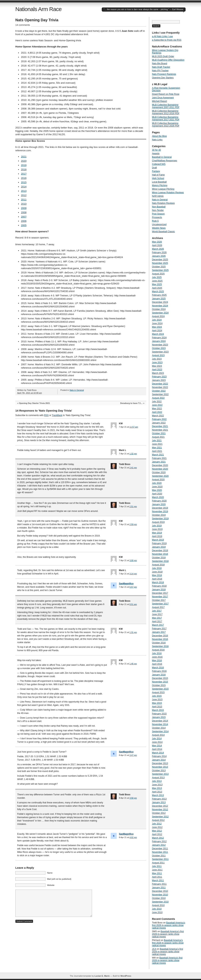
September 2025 (160, 270)
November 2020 (160, 469)
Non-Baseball (159, 207)
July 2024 (157, 320)
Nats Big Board (160, 63)
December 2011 (160, 849)
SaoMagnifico (126, 584)
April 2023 (157, 370)
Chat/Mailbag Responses (165, 161)
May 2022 (157, 409)
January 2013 (159, 802)
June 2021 (157, 444)
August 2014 (158, 735)
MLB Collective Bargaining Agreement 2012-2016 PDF (166, 112)
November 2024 (160, 306)
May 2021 (157, 448)
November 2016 (160, 639)
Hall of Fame (158, 175)
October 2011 (159, 856)
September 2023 (160, 352)
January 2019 (159, 547)
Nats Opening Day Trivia (37, 20)
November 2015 (160, 682)
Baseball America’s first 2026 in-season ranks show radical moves (169, 925)
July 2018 (157, 568)
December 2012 (160, 806)
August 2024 (158, 316)
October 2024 (159, 309)
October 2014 (159, 728)
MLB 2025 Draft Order (163, 56)
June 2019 (157, 529)
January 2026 (159, 256)
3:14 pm (133, 574)
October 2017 (159, 600)
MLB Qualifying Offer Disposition (168, 60)
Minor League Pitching (163, 189)
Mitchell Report (159, 101)
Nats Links (157, 140)
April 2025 (157, 288)
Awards (156, 153)
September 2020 (160, 476)
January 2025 (159, 299)
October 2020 (159, 472)
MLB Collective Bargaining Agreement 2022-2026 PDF (166, 125)
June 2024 (157, 323)
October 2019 (159, 515)
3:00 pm (133, 560)
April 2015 (157, 707)
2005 (24, 225)
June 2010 (157, 912)
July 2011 (157, 866)
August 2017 (158, 607)
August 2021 (158, 437)
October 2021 (159, 433)
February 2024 (159, 338)
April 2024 (157, 331)
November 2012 (160, 810)
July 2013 (157, 781)
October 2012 (159, 813)
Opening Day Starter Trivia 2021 (34, 403)
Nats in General (77, 390)
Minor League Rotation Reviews (168, 193)
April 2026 (157, 245)
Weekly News (159, 228)
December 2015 (160, 678)
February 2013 (159, 799)
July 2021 (157, 441)
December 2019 (160, 508)
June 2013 (157, 785)
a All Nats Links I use (162, 36)
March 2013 (158, 795)
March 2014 (158, 753)
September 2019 (160, 519)
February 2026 (159, 252)
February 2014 (159, 756)
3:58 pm (133, 798)
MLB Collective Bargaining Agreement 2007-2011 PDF (166, 106)
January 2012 (159, 845)
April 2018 (157, 579)
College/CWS (159, 164)
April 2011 (157, 877)
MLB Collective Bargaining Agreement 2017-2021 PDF (166, 118)
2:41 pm (133, 468)
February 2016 (159, 671)
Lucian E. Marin (102, 976)
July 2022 (157, 401)
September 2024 (160, 313)
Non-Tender (158, 210)
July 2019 (157, 526)
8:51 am (133, 604)
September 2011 (160, 859)
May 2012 (157, 831)
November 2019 (160, 511)
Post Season (158, 214)
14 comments (23, 25)
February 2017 (159, 629)
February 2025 (159, 295)
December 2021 (160, 426)
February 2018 (159, 586)
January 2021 (159, 462)
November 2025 (160, 263)
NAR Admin (158, 196)
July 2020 (157, 483)
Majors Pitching (160, 185)
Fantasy (156, 171)
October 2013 (159, 770)
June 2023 (157, 362)
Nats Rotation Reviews (163, 203)
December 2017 (160, 593)
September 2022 (160, 394)
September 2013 (160, 774)
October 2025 (159, 267)
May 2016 (157, 660)
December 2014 (160, 721)
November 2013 (160, 767)
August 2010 (158, 905)
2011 (24, 200)
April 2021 (157, 451)
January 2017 (159, 632)
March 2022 (158, 416)
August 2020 (158, 480)
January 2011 (159, 888)
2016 (24, 178)
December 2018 (160, 551)
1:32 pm (133, 454)
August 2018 (158, 565)
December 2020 (160, 465)
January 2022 (159, 423)
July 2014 (157, 739)
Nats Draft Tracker (161, 67)
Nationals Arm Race (38, 9)
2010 (24, 204)
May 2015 (157, 703)
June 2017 (157, 614)
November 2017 (160, 597)
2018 (24, 169)
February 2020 (159, 501)
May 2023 (157, 366)
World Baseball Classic (164, 232)
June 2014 (157, 742)
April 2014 (157, 749)
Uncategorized (159, 224)
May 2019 (157, 533)
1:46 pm (133, 664)
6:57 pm (133, 587)
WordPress (126, 976)
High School (158, 178)
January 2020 (159, 504)
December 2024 (160, 302)
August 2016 (158, 650)
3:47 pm (133, 755)
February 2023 (159, 377)
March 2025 (158, 291)
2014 (24, 187)
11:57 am (134, 427)
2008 (24, 212)
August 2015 (158, 692)
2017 (24, 174)
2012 (24, 195)
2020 (24, 161)
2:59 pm (133, 524)
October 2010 (159, 898)
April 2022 (157, 412)
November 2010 (160, 895)
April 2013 (157, 792)
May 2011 (157, 873)
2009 (24, 208)
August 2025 (158, 274)
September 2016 (160, 646)
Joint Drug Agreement (163, 98)
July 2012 (157, 824)
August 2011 (158, 863)
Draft (154, 168)
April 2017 (157, 621)
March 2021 (158, 455)
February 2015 (159, 714)
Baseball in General (162, 157)
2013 (24, 191)
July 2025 (157, 277)
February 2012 (159, 841)
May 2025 (157, 284)
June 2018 (157, 572)
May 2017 (157, 618)
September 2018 (160, 561)
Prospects (157, 217)
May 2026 (157, 242)
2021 (24, 157)
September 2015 (160, 689)
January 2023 (159, 380)
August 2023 (158, 355)
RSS (46, 415)
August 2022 (158, 398)
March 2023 (158, 373)
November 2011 (160, 852)
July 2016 (157, 653)
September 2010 (160, 902)
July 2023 (157, 359)
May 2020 (157, 490)
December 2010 (160, 891)
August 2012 (158, 820)
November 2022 (160, 387)
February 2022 (159, 419)
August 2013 (158, 778)
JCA (154, 949)
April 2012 (157, 834)
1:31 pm (133, 632)
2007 (24, 217)
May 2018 (157, 575)
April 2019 (157, 536)
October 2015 (159, 685)
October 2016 (159, 643)
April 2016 (157, 664)
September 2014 (160, 731)
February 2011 (159, 884)
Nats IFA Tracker (160, 71)
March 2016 (158, 668)
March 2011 (158, 880)
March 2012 (158, 838)
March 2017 (158, 625)
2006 (24, 221)
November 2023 (160, 345)
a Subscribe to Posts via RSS (167, 40)
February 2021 (159, 458)
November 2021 (160, 430)
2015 (24, 182)
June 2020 (157, 487)
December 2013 (160, 763)
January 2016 (159, 675)
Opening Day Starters (163, 78)
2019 (24, 165)
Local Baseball (159, 182)
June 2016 (157, 657)
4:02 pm (133, 837)
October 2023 (159, 348)
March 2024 (158, 334)
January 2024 (159, 341)
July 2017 (157, 611)
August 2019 (158, 522)
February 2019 (159, 543)
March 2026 (158, 249)
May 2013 (157, 788)
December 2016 (160, 636)
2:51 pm (133, 506)
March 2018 (158, 582)
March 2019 (158, 540)
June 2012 (157, 827)
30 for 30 (156, 150)
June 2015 (157, 700)
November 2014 (160, 724)
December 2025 (160, 260)
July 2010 (157, 909)
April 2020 (157, 494)
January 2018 (159, 590)
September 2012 (160, 817)
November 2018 (160, 554)
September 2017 (160, 604)
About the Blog (159, 136)
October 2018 (159, 558)
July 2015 (157, 696)
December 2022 (160, 384)
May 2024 (157, 327)
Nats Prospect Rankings (164, 74)
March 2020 (158, 497)
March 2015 (158, 710)
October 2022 (159, 391)
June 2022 (157, 405)
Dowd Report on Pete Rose (166, 94)
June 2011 (157, 870)
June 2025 (157, 281)
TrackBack (57, 415)
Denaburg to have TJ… (131, 403)
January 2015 (159, 717)
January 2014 (159, 760)
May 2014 (157, 746)
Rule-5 (155, 221)
